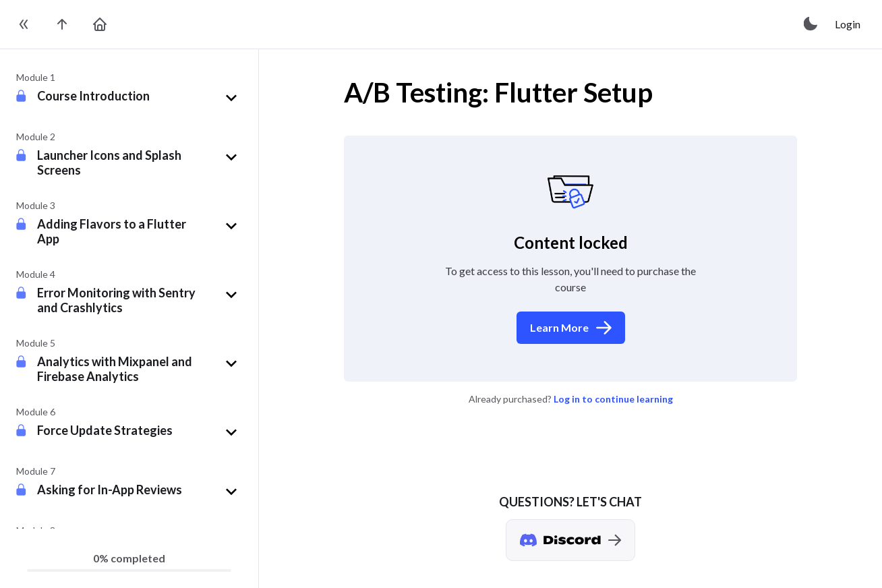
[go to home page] (100, 24)
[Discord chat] (570, 540)
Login (848, 24)
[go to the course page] (62, 24)
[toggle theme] (811, 24)
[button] (140, 98)
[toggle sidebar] (24, 24)
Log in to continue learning (613, 399)
